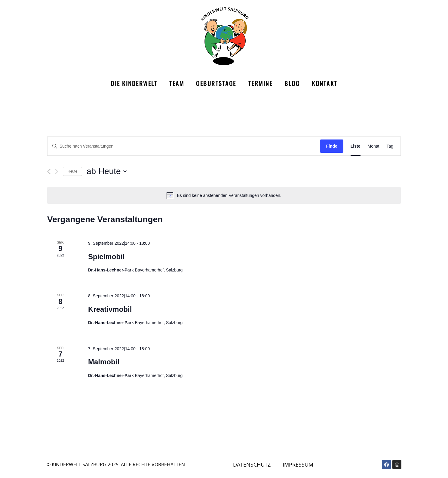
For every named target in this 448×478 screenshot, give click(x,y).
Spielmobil (106, 257)
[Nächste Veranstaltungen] (57, 172)
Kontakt (325, 83)
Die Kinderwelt (134, 83)
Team (177, 83)
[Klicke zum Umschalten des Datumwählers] (107, 171)
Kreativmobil (110, 309)
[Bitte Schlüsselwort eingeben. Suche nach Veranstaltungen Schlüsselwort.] (184, 146)
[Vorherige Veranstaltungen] (49, 172)
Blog (292, 83)
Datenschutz (253, 464)
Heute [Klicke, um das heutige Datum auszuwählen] (72, 171)
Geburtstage (216, 83)
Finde (331, 146)
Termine (261, 83)
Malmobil (104, 362)
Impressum (301, 464)
